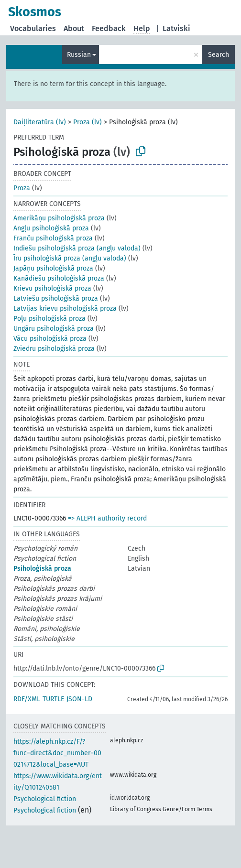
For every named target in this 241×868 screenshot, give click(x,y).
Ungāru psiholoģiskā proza (54, 329)
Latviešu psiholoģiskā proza (56, 298)
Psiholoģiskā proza (42, 569)
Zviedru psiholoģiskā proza (54, 349)
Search (219, 55)
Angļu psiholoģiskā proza (51, 228)
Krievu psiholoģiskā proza (52, 288)
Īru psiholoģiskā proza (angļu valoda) (70, 258)
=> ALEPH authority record (107, 518)
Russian (79, 55)
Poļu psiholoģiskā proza (49, 319)
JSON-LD (79, 699)
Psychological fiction (45, 799)
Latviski (176, 28)
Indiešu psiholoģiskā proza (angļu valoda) (77, 248)
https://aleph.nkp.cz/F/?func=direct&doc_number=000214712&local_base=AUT (57, 753)
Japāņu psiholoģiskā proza (53, 268)
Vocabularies (33, 28)
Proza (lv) (88, 122)
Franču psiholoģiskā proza (53, 238)
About (74, 28)
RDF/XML (27, 699)
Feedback (109, 28)
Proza (22, 188)
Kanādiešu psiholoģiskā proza (59, 278)
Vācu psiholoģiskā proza (50, 339)
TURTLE (53, 699)
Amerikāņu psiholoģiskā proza (59, 218)
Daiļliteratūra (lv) (40, 122)
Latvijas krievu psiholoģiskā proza (65, 309)
